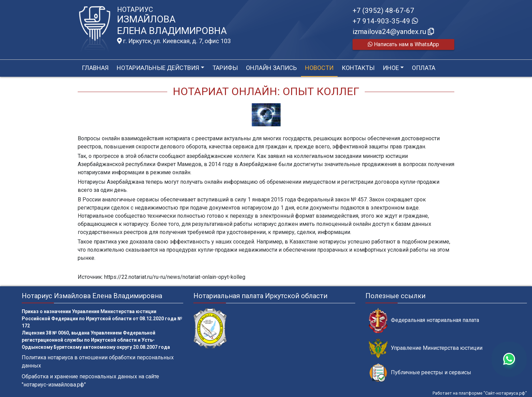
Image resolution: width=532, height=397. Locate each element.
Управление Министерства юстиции (426, 348)
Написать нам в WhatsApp (403, 44)
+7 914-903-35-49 (385, 21)
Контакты (358, 68)
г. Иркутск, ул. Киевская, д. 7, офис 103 (174, 41)
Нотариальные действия (158, 68)
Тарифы (225, 68)
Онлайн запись (271, 68)
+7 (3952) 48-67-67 (383, 11)
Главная (95, 68)
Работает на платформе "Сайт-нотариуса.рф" (480, 393)
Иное (391, 68)
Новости (319, 68)
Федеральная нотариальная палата (424, 320)
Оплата (424, 68)
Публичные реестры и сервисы (420, 373)
